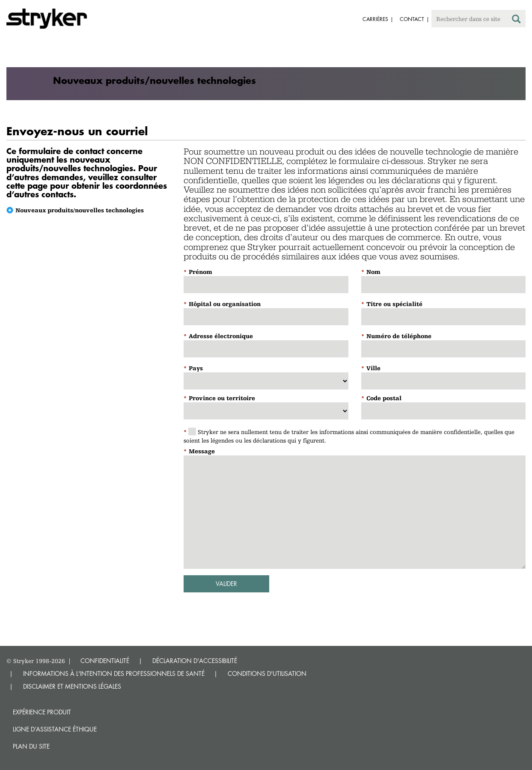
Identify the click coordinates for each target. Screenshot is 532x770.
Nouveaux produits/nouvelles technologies (80, 210)
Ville (373, 368)
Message (202, 451)
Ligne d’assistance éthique (55, 729)
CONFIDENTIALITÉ (105, 661)
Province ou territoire (222, 398)
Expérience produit (42, 712)
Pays (196, 368)
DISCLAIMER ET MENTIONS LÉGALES (72, 686)
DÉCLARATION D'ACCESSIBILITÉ (195, 661)
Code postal (384, 398)
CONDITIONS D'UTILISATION (267, 673)
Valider (226, 584)
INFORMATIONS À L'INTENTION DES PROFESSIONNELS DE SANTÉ (114, 673)
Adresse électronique (221, 336)
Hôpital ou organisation (225, 304)
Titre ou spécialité (394, 304)
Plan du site (31, 746)
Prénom (201, 272)
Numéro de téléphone (399, 336)
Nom (373, 272)
